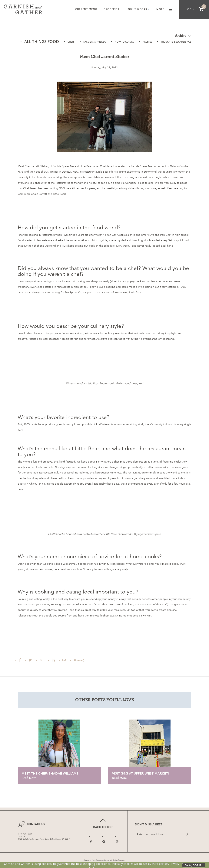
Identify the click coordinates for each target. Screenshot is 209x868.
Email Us (21, 836)
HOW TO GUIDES (124, 42)
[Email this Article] (64, 660)
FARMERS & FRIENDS (95, 42)
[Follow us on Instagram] (117, 842)
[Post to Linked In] (53, 660)
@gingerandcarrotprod (129, 384)
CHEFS (71, 42)
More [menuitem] (164, 9)
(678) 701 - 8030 (25, 834)
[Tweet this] (30, 660)
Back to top (103, 823)
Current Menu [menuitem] (86, 9)
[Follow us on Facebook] (91, 842)
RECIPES (147, 42)
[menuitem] (201, 9)
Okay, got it (193, 865)
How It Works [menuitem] (138, 9)
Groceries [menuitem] (111, 9)
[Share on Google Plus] (42, 660)
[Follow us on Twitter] (104, 842)
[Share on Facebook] (20, 660)
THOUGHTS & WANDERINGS (176, 42)
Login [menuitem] (190, 9)
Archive (183, 36)
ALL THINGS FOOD (42, 41)
